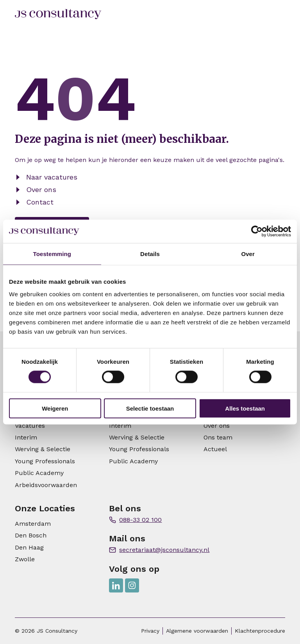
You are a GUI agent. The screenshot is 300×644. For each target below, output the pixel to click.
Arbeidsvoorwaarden (46, 485)
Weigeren (55, 408)
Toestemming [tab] (52, 254)
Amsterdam (33, 524)
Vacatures (30, 426)
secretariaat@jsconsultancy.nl (164, 550)
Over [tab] (248, 254)
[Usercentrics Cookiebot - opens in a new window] (257, 231)
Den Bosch (31, 535)
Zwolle (25, 559)
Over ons (41, 189)
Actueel (215, 449)
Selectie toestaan (150, 408)
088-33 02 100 (140, 520)
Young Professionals (45, 461)
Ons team (218, 437)
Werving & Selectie (43, 449)
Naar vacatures (52, 177)
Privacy (150, 631)
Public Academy (39, 473)
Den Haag (29, 547)
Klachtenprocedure (260, 631)
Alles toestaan (245, 408)
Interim (26, 437)
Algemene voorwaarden (197, 631)
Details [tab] (150, 254)
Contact (40, 202)
